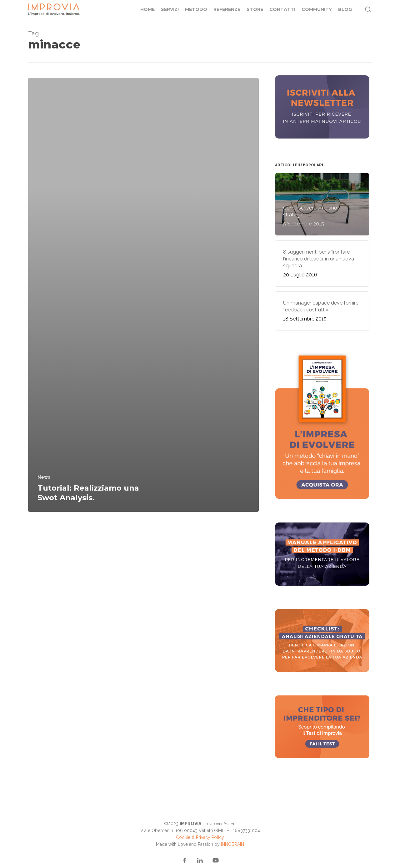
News (44, 477)
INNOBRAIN (232, 844)
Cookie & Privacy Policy (200, 837)
